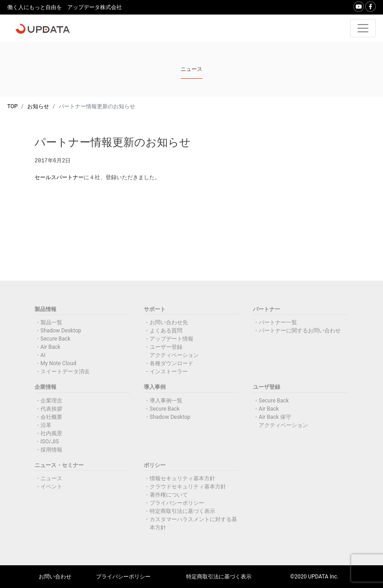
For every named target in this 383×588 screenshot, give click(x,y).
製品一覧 (51, 322)
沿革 (46, 425)
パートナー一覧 (278, 322)
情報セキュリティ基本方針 (182, 478)
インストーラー (169, 372)
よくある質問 (166, 331)
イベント (51, 487)
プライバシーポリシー (177, 503)
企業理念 (51, 401)
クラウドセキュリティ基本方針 (188, 487)
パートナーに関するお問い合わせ (300, 331)
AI (43, 355)
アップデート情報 (171, 339)
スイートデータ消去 (65, 372)
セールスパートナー (59, 177)
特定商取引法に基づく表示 (182, 511)
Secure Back (55, 339)
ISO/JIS (50, 442)
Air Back (50, 347)
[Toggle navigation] (363, 28)
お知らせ (38, 106)
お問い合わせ (55, 577)
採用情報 (51, 450)
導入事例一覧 (166, 401)
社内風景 (51, 433)
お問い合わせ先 (169, 322)
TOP (13, 106)
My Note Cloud (58, 363)
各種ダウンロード (171, 363)
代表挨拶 (51, 409)
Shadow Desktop (61, 331)
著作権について (169, 495)
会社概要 (51, 417)
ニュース (51, 478)
